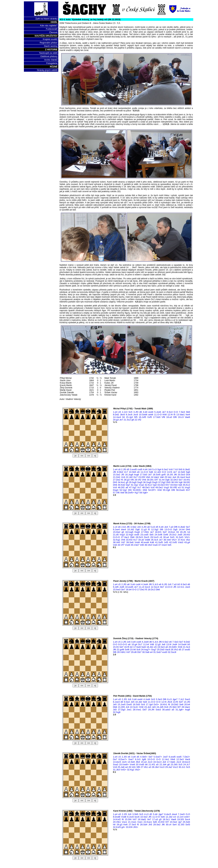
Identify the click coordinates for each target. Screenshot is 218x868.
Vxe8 (132, 764)
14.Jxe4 (117, 417)
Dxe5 (129, 704)
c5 (119, 584)
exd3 (165, 652)
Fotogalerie (52, 63)
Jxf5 (166, 542)
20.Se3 (181, 475)
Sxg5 (140, 482)
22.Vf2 (138, 420)
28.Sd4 (144, 825)
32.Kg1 (117, 540)
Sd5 (155, 822)
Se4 (175, 825)
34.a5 (141, 540)
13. (168, 529)
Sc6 (138, 650)
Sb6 (188, 412)
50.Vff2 (173, 487)
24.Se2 (173, 822)
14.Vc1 (181, 587)
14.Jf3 (187, 702)
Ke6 (126, 825)
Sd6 (151, 472)
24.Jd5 (160, 707)
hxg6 (137, 475)
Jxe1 (129, 710)
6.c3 (169, 699)
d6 (141, 412)
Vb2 (188, 540)
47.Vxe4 (163, 545)
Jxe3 (188, 587)
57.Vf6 (116, 493)
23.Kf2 (161, 822)
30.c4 (169, 825)
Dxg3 (116, 490)
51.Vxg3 (186, 487)
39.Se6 (130, 542)
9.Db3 (120, 472)
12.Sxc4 (155, 587)
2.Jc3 (125, 412)
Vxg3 (166, 487)
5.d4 (155, 814)
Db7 (139, 652)
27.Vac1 (125, 537)
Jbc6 (122, 415)
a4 (126, 767)
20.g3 (116, 420)
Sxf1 (172, 537)
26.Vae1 (186, 707)
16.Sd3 (136, 704)
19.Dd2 (175, 704)
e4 (151, 652)
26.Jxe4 (181, 477)
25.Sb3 (173, 707)
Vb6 (148, 477)
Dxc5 (146, 537)
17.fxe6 (137, 647)
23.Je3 (148, 707)
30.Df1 (150, 480)
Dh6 (115, 485)
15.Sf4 (128, 819)
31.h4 (162, 480)
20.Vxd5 (140, 764)
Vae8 (187, 417)
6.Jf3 (165, 584)
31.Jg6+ (180, 710)
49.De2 (159, 487)
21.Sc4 (187, 647)
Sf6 (161, 529)
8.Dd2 (116, 415)
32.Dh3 (174, 480)
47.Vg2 (133, 487)
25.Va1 (168, 477)
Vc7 (126, 472)
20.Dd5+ (173, 647)
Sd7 (165, 532)
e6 (138, 472)
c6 (119, 469)
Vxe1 (124, 822)
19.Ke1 (172, 532)
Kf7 (167, 822)
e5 (120, 412)
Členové (53, 32)
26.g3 (119, 825)
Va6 (162, 477)
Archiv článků (51, 60)
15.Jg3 (129, 417)
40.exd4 (145, 542)
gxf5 (164, 475)
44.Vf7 (121, 545)
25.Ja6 (121, 767)
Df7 (156, 480)
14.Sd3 (181, 472)
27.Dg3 (122, 710)
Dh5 (115, 482)
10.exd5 (129, 587)
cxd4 (138, 584)
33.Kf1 (187, 480)
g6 (133, 420)
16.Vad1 (142, 819)
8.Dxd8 (117, 817)
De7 (115, 759)
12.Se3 (180, 759)
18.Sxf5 (157, 475)
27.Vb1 (144, 767)
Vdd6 (147, 540)
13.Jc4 (180, 817)
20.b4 (187, 704)
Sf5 (136, 417)
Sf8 (138, 767)
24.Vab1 (155, 477)
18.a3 (169, 417)
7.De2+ (186, 757)
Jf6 (115, 472)
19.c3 (181, 417)
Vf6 (132, 480)
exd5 (137, 535)
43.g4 (187, 542)
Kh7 (167, 485)
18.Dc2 (151, 590)
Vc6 (123, 477)
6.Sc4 (170, 412)
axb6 (151, 415)
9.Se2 (127, 702)
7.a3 (171, 527)
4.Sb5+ (144, 757)
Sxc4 (187, 819)
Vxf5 (150, 417)
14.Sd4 (131, 762)
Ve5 (169, 545)
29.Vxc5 (154, 537)
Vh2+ (187, 537)
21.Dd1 (117, 477)
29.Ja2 (169, 767)
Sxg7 (154, 650)
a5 (167, 647)
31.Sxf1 (180, 537)
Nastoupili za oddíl (48, 53)
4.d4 (145, 412)
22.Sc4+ (134, 707)
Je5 (133, 702)
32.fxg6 (117, 712)
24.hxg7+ (146, 650)
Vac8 (168, 650)
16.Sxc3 (157, 762)
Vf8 (163, 417)
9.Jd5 (116, 587)
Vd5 (142, 545)
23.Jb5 (174, 764)
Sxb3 (158, 710)
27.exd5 (186, 650)
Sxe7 (131, 759)
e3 (179, 487)
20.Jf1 (183, 532)
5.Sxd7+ (158, 757)
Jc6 (150, 469)
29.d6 (134, 652)
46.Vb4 (148, 545)
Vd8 (152, 644)
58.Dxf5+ (129, 493)
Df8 (173, 490)
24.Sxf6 (158, 535)
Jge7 (175, 699)
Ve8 (122, 493)
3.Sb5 (135, 814)
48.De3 (146, 487)
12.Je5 (157, 472)
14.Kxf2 (117, 819)
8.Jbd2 (187, 469)
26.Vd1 (132, 767)
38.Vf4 (175, 482)
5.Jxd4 (158, 412)
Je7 (164, 412)
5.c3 (154, 469)
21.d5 (116, 535)
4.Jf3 (144, 527)
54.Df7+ (152, 490)
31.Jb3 (116, 770)
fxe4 (188, 415)
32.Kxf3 (117, 827)
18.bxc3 (186, 762)
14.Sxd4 (182, 644)
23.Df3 (142, 477)
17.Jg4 (149, 704)
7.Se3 (182, 412)
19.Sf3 (181, 819)
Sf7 (179, 707)
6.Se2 (165, 469)
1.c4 (115, 527)
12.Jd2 (169, 817)
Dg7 (128, 485)
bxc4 (148, 587)
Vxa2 (141, 485)
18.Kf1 (158, 532)
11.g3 (144, 529)
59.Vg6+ (144, 493)
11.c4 (142, 587)
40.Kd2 (122, 485)
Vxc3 (162, 767)
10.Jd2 (131, 529)
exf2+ (187, 817)
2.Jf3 (124, 469)
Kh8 (165, 415)
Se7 (181, 480)
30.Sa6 (146, 652)
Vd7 (123, 542)
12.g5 (158, 644)
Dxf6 (166, 535)
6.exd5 (172, 757)
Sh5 (181, 469)
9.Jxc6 (129, 415)
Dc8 (188, 475)
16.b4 (129, 590)
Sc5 (130, 412)
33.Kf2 (129, 540)
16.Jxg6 (129, 475)
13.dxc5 (117, 762)
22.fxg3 (130, 535)
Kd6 (152, 542)
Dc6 (166, 707)
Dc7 (135, 477)
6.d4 (161, 527)
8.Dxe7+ (123, 759)
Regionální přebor (49, 43)
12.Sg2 (155, 529)
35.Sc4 (155, 540)
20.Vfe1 (117, 822)
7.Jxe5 (181, 814)
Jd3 (115, 710)
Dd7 (145, 710)
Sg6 (188, 472)
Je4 (174, 477)
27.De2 (117, 480)
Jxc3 (150, 762)
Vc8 (171, 469)
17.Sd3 (157, 417)
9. (123, 644)
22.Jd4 (163, 764)
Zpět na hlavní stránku (46, 19)
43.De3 (161, 485)
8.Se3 (184, 584)
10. (151, 759)
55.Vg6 (166, 490)
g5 (127, 482)
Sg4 (159, 469)
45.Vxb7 (135, 545)
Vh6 (144, 480)
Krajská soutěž (50, 39)
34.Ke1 (121, 482)
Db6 (132, 537)
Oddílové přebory (49, 56)
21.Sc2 (127, 420)
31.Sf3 (181, 825)
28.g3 (127, 480)
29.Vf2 (138, 480)
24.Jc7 (187, 764)
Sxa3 (116, 764)
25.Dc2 (173, 535)
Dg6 (167, 480)
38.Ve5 (117, 542)
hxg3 (122, 535)
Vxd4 (137, 542)
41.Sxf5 (159, 542)
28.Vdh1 (121, 652)
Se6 (145, 702)
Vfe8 (173, 759)
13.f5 (176, 702)
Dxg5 (155, 482)
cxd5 (140, 469)
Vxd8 (124, 817)
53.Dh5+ (137, 490)
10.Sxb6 (143, 415)
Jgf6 (144, 759)
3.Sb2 (133, 527)
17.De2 (141, 590)
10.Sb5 (133, 472)
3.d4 (133, 584)
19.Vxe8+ (124, 764)
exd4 (151, 412)
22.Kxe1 (148, 822)
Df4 (130, 490)
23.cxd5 (144, 535)
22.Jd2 (129, 477)
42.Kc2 (148, 485)
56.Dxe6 (181, 490)
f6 (169, 704)
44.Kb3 (174, 485)
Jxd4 (175, 644)
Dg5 (175, 529)
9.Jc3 (138, 759)
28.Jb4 (155, 767)
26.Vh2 (174, 650)
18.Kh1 (163, 704)
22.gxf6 (121, 650)
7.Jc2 (181, 699)
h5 (178, 532)
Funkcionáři (52, 29)
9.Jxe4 (116, 529)
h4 (189, 532)
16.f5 (127, 647)
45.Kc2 (187, 485)
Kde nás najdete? (49, 25)
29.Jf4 (151, 710)
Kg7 (137, 493)
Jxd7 (165, 757)
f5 (174, 415)
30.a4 (166, 537)
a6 (127, 487)
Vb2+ (138, 770)
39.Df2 (187, 482)
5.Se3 (159, 699)
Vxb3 (181, 542)
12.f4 (170, 415)
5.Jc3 (155, 584)
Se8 (181, 704)
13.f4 (170, 472)
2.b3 (124, 527)
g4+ (123, 827)
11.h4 (146, 644)
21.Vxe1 (132, 822)
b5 (179, 584)
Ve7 (149, 819)
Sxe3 (187, 699)
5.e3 (153, 527)
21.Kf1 (152, 764)
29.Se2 (157, 825)
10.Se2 (144, 817)
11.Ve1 (166, 759)
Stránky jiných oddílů (47, 70)
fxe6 (144, 647)
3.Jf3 (136, 412)
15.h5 (116, 647)
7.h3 (176, 469)
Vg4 (155, 485)
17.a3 (155, 819)
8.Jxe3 (116, 702)
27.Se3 (132, 825)
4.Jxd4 (145, 584)
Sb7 (162, 587)
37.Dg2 (162, 482)
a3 (150, 767)
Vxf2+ (123, 770)
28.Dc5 (139, 537)
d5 (128, 469)
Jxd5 (180, 535)
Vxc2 (175, 767)
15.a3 (144, 762)
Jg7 (180, 822)
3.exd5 (133, 469)
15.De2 (117, 532)
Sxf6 (127, 650)
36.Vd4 (167, 540)
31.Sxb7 (157, 652)
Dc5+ (156, 704)
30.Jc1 (182, 767)
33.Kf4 (129, 827)
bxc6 (137, 817)
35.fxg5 (133, 482)
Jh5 (150, 825)
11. (158, 415)
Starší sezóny (51, 46)
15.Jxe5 (122, 704)
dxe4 (124, 529)
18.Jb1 (150, 647)
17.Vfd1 (145, 532)
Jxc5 (124, 762)
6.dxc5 (168, 814)
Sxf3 (188, 825)
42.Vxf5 (173, 542)
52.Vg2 (123, 490)
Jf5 (123, 475)
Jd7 (150, 475)
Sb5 (151, 535)
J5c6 (170, 702)
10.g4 (134, 644)
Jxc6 (136, 415)
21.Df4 (121, 707)
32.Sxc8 (172, 652)
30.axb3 (166, 710)
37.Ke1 (181, 540)
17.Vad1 (171, 762)
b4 (131, 647)
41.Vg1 (134, 485)
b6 (146, 764)
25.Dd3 (161, 650)
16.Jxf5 (142, 417)
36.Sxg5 (147, 482)
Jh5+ (136, 827)
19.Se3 (161, 647)
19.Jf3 (170, 475)
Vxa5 (155, 545)
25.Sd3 (186, 822)
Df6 (175, 417)
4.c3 (146, 814)
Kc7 (135, 540)
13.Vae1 (181, 415)
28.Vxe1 (137, 710)
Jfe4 (138, 762)
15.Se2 (117, 475)
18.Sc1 (166, 819)
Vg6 (181, 482)
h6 (124, 417)
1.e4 (115, 412)
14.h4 (182, 529)
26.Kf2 (187, 535)
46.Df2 (121, 487)
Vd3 (115, 545)
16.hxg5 (129, 532)
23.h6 (133, 650)
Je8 (163, 644)
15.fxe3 (117, 590)
